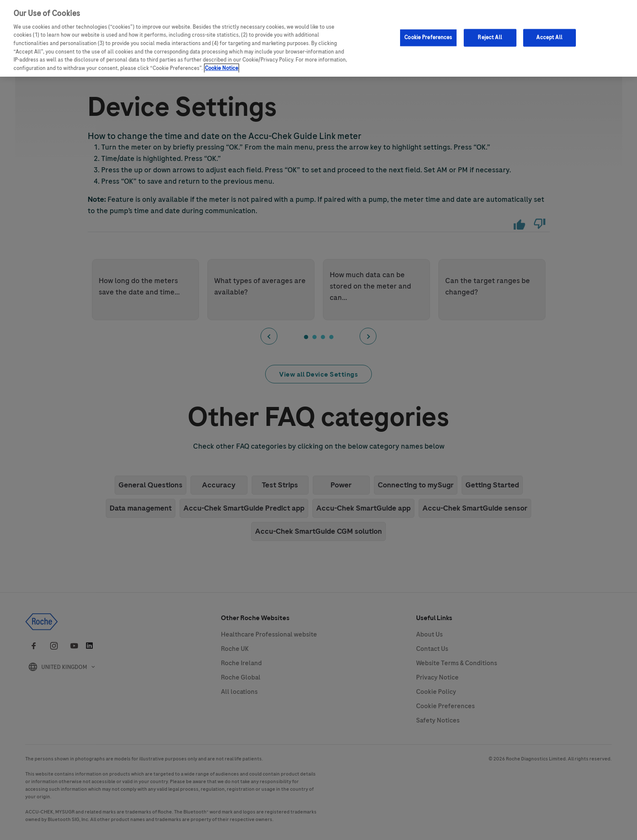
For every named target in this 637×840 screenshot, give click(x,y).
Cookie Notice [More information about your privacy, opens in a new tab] (222, 65)
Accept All (549, 35)
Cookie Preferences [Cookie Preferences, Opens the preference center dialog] (428, 35)
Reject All (490, 35)
